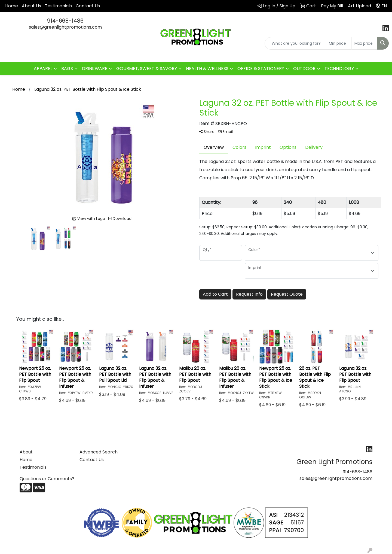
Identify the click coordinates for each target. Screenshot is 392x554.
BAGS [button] (67, 69)
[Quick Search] (295, 43)
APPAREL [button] (43, 69)
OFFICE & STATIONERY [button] (261, 69)
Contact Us (88, 6)
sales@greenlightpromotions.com (65, 27)
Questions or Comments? (47, 479)
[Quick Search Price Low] (339, 43)
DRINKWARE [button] (95, 69)
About (26, 452)
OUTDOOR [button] (304, 69)
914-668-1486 (65, 21)
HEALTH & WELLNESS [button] (207, 69)
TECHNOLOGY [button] (339, 69)
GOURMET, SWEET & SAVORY (147, 69)
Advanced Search (99, 452)
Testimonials (58, 6)
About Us (31, 6)
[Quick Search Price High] (364, 43)
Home (12, 6)
